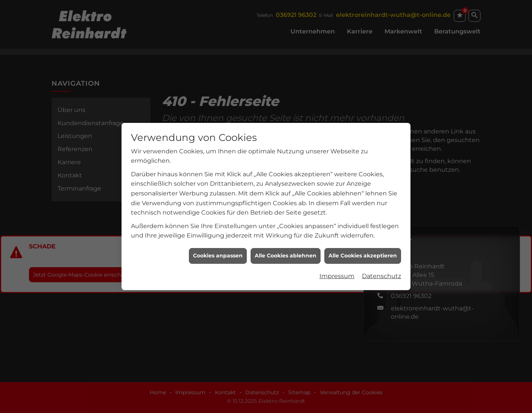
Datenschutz (382, 273)
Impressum (337, 273)
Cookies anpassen (218, 253)
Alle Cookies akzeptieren (363, 253)
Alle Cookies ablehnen (286, 253)
